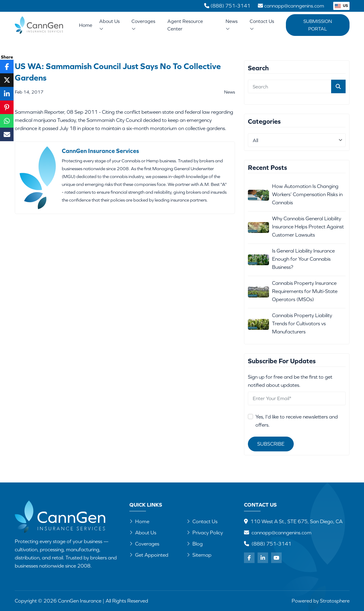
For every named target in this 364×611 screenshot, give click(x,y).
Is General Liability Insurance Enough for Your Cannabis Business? (303, 259)
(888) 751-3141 (271, 544)
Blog (195, 544)
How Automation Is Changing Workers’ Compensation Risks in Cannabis (307, 194)
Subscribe (271, 444)
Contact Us (262, 25)
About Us (109, 25)
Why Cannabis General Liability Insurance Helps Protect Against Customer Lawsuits (308, 227)
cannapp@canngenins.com (282, 533)
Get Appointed (149, 555)
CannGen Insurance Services (100, 151)
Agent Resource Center (185, 25)
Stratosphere (335, 601)
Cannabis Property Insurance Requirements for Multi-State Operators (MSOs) (305, 291)
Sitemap (199, 555)
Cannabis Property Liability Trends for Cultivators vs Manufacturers (302, 323)
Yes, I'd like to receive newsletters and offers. (297, 421)
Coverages (143, 25)
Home (86, 25)
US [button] (341, 6)
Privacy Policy (205, 533)
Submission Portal (318, 25)
